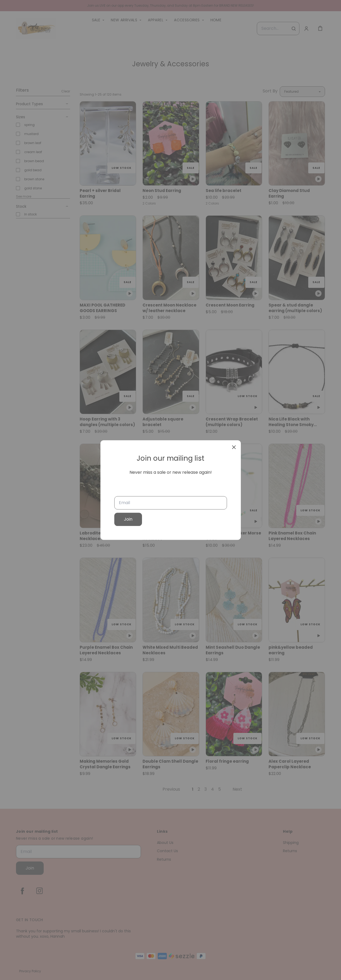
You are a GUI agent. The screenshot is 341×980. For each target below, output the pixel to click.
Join (128, 519)
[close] (234, 447)
